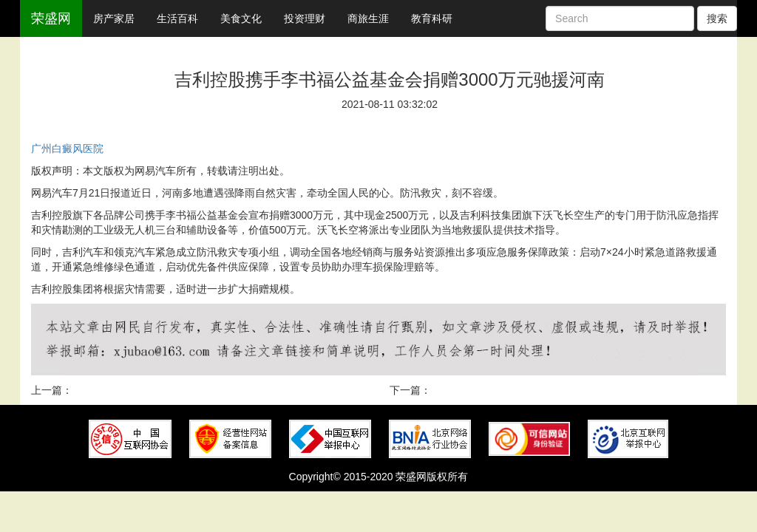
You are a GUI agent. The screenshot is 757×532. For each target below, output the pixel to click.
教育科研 (432, 18)
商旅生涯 (368, 18)
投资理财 (305, 18)
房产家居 (114, 18)
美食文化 (241, 18)
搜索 (717, 18)
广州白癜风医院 (67, 149)
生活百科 (177, 18)
